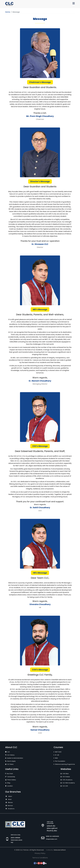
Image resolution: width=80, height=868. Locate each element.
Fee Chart (10, 774)
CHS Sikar (66, 774)
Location (10, 786)
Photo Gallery (12, 780)
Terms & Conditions (40, 858)
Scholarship (11, 777)
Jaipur (10, 796)
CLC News (10, 764)
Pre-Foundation (60, 761)
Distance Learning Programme (65, 764)
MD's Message (40, 309)
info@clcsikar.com (52, 839)
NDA (56, 758)
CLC (9, 752)
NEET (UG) (58, 752)
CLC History (11, 755)
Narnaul (10, 806)
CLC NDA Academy (69, 783)
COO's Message (40, 670)
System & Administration (15, 758)
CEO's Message (40, 446)
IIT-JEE (57, 755)
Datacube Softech (60, 850)
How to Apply (11, 761)
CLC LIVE (65, 786)
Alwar (10, 799)
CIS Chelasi (66, 777)
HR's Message (40, 573)
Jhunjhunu (11, 809)
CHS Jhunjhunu (67, 780)
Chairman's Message (40, 82)
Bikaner (10, 802)
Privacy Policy (40, 853)
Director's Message (40, 181)
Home (8, 12)
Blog (9, 783)
